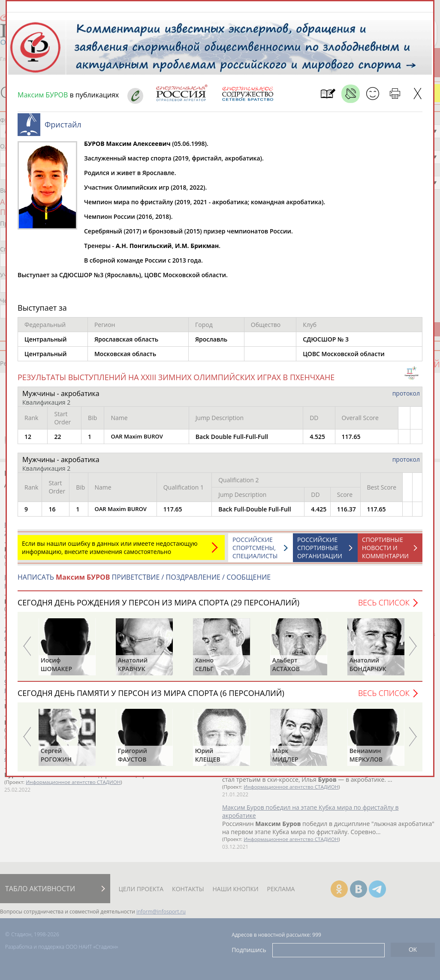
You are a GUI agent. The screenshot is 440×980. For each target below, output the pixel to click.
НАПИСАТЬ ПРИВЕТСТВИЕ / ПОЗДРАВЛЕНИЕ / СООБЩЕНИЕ (144, 581)
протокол (406, 398)
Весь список (384, 607)
